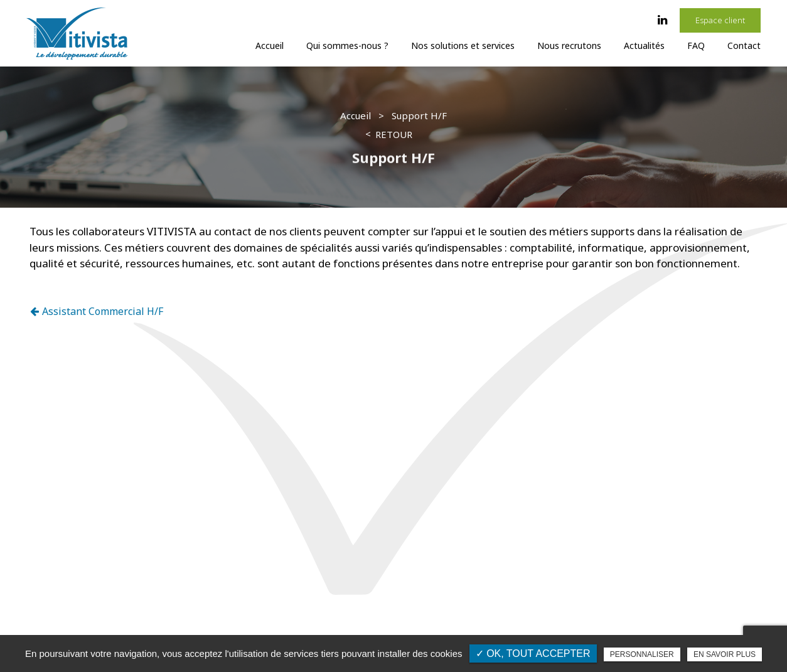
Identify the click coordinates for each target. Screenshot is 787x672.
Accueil (270, 45)
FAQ (696, 45)
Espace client (720, 20)
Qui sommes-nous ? (347, 45)
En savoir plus (725, 654)
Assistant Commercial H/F (97, 311)
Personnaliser (642, 654)
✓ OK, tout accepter (533, 653)
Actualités (644, 45)
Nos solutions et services (463, 45)
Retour (394, 134)
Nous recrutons (569, 45)
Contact (744, 45)
